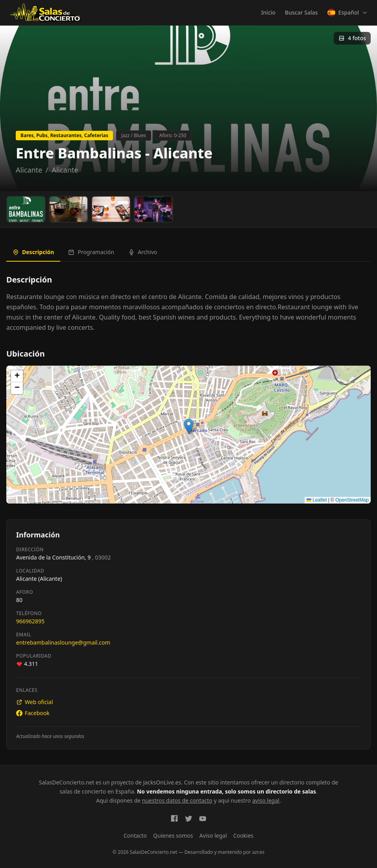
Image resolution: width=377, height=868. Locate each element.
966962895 (30, 621)
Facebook (33, 713)
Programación (91, 252)
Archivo (143, 252)
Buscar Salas (301, 12)
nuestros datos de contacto (177, 800)
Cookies (243, 835)
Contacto (135, 835)
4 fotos (352, 38)
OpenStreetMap (352, 500)
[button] (189, 427)
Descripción (33, 252)
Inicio (268, 12)
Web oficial (35, 702)
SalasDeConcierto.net (67, 782)
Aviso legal (213, 835)
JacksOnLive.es (162, 782)
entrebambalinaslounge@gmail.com (63, 642)
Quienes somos (173, 835)
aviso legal (266, 800)
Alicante (29, 170)
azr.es (258, 852)
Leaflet (317, 500)
